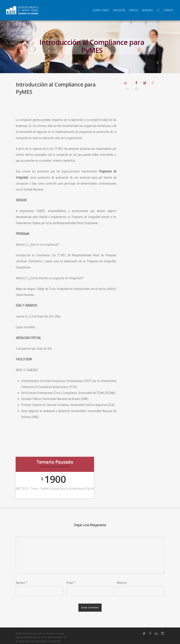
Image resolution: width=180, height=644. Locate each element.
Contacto (168, 10)
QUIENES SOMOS (101, 10)
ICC (158, 10)
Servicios (134, 10)
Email (71, 583)
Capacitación (119, 10)
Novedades (148, 10)
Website (122, 583)
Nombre (22, 583)
